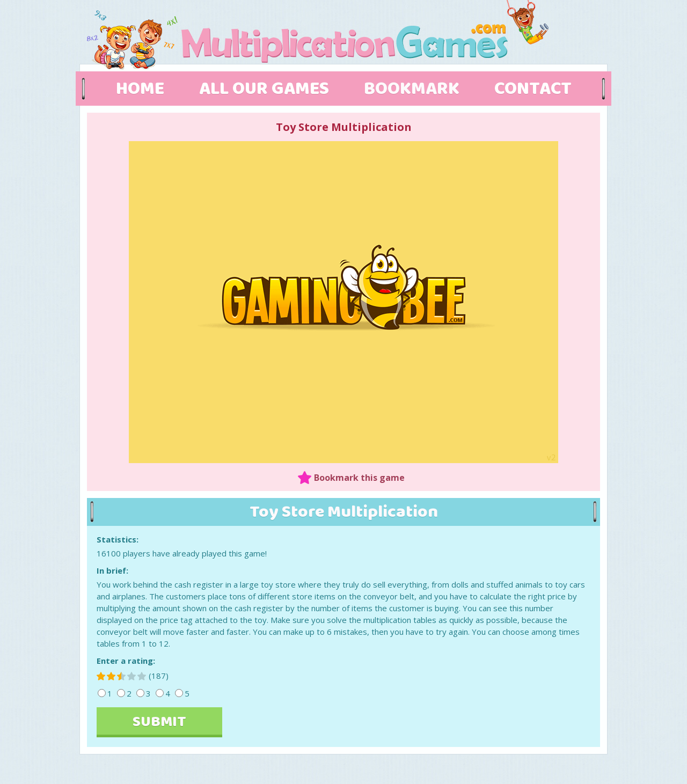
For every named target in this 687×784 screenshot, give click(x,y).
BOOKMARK (412, 89)
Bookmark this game (359, 478)
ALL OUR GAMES (264, 89)
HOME (140, 89)
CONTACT (533, 89)
